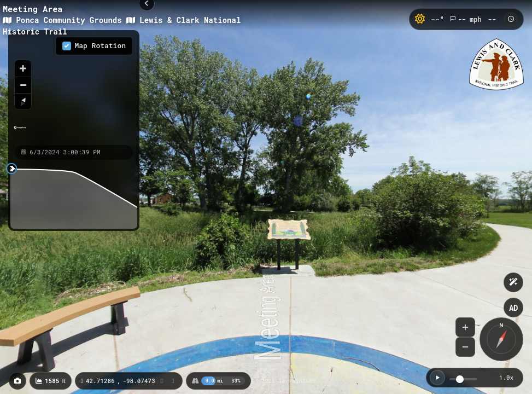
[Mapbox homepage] (20, 132)
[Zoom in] (23, 68)
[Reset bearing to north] (23, 101)
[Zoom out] (23, 85)
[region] (74, 87)
